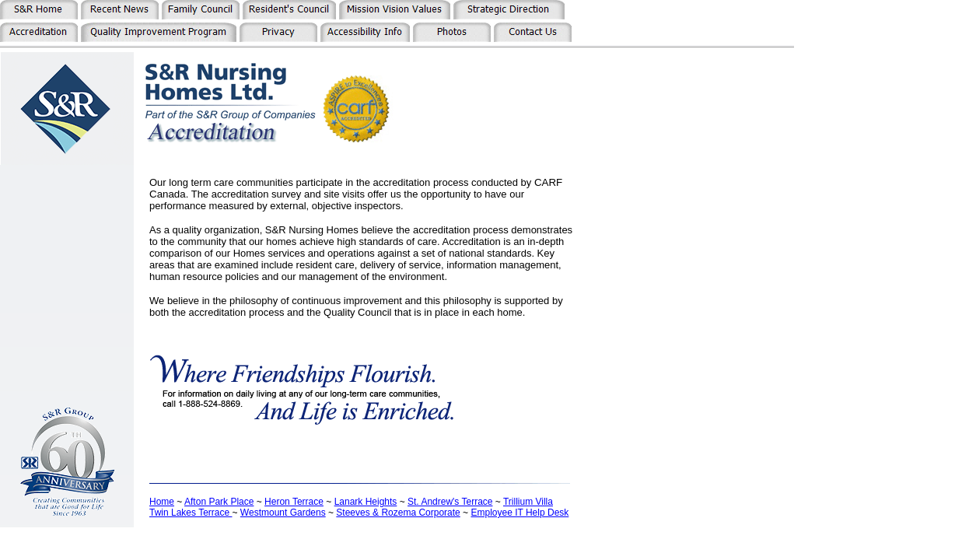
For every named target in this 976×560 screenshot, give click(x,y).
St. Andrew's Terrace (450, 502)
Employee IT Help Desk (519, 513)
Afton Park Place (219, 502)
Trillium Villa (528, 502)
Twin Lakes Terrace (191, 513)
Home (162, 502)
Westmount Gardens (283, 513)
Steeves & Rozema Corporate (398, 513)
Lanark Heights (366, 502)
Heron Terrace (294, 502)
